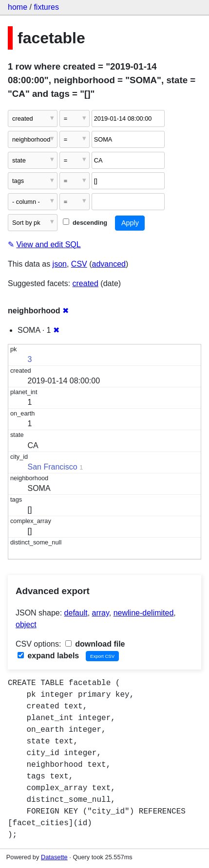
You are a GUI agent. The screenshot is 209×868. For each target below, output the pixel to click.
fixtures (46, 7)
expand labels (48, 656)
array (101, 613)
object (26, 624)
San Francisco (53, 467)
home (18, 7)
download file (95, 644)
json (60, 264)
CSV (79, 264)
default (76, 613)
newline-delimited (144, 613)
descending (85, 223)
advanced (109, 264)
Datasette (54, 857)
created (85, 283)
